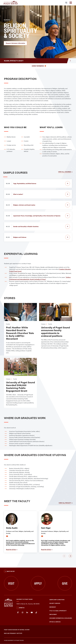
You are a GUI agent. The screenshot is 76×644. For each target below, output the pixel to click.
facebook (18, 613)
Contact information (39, 66)
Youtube (32, 613)
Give (65, 583)
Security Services (55, 603)
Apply (38, 583)
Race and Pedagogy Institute (13, 633)
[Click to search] (66, 3)
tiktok (36, 613)
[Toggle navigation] (71, 3)
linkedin (27, 613)
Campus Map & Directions (57, 600)
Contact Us (20, 608)
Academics (7, 20)
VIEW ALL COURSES (65, 172)
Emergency (53, 607)
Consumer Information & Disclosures (61, 618)
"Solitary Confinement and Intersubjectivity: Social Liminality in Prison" (40, 278)
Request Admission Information (15, 43)
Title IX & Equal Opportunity (58, 611)
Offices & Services (55, 622)
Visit (11, 583)
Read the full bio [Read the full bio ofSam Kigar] (46, 549)
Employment (53, 614)
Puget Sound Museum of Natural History (17, 630)
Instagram (23, 613)
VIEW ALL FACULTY (65, 503)
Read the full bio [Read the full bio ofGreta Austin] (11, 549)
